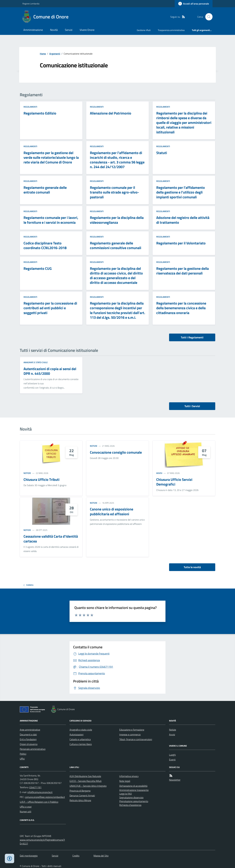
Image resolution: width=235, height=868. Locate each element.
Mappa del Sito (101, 856)
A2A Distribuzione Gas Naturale (85, 776)
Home (43, 54)
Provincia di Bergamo (80, 791)
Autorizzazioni (76, 734)
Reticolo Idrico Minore (80, 800)
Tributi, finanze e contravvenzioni (136, 739)
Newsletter (175, 780)
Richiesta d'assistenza (130, 805)
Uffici (22, 759)
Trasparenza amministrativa (171, 30)
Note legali (125, 781)
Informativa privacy (129, 776)
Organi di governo (29, 744)
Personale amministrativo (33, 749)
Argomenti (55, 54)
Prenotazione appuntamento (134, 801)
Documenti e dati (28, 734)
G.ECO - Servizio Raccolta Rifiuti (86, 781)
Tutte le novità (192, 567)
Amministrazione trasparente (134, 790)
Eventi (172, 760)
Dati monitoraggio (29, 856)
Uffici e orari (26, 807)
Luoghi (172, 755)
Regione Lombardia (31, 4)
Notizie (27, 473)
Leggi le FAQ (126, 794)
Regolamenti (30, 107)
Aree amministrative (30, 730)
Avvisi (159, 473)
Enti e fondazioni (28, 739)
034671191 (35, 787)
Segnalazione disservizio (131, 797)
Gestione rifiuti (144, 30)
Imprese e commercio (130, 734)
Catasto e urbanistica (80, 739)
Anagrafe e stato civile (36, 362)
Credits (76, 856)
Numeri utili (25, 812)
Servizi (69, 30)
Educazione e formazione (132, 730)
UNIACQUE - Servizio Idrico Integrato (88, 786)
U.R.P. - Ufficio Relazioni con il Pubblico (39, 802)
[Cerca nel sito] (208, 17)
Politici (23, 754)
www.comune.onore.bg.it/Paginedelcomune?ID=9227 (42, 842)
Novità (54, 30)
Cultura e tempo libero (81, 744)
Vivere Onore (87, 30)
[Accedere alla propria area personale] (194, 4)
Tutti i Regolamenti (192, 337)
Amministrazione (33, 30)
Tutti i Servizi (192, 406)
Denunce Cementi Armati (82, 795)
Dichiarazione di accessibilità (133, 786)
